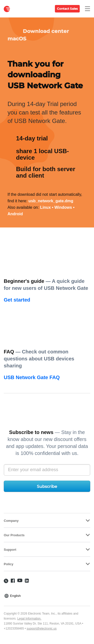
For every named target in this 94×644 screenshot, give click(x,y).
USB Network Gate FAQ (32, 377)
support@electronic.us (42, 629)
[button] (47, 520)
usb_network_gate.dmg (51, 201)
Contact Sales (67, 9)
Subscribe (47, 486)
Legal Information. (29, 619)
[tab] (47, 520)
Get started (17, 300)
